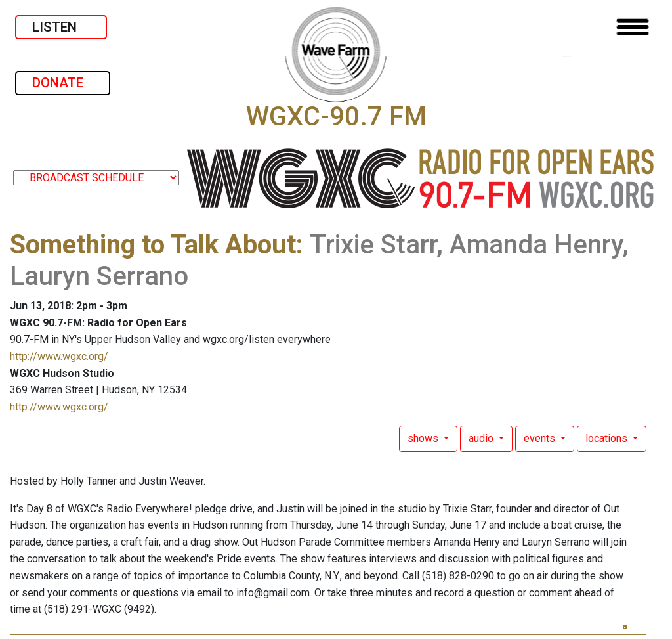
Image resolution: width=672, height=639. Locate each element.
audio (482, 438)
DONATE (63, 83)
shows (424, 438)
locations (608, 438)
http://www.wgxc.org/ (59, 356)
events (541, 438)
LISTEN (61, 27)
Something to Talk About (153, 245)
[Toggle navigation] (633, 27)
